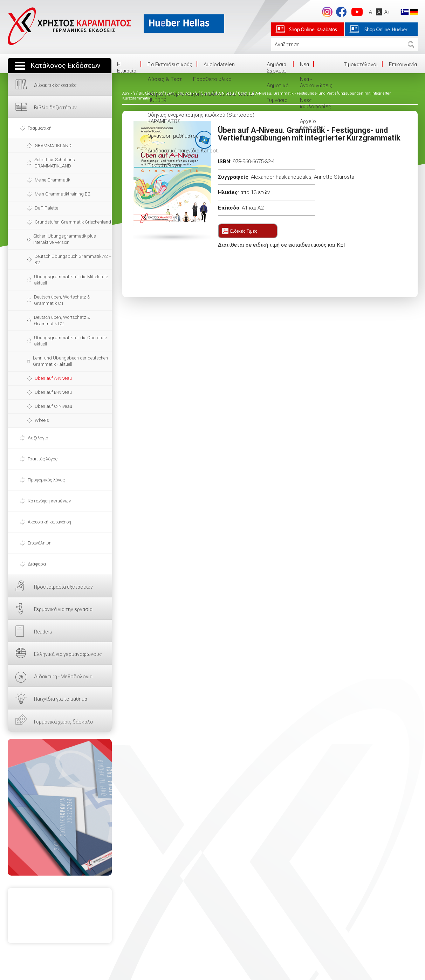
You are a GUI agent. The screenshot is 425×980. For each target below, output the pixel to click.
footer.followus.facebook (341, 12)
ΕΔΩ (60, 807)
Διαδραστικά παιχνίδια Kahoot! (183, 151)
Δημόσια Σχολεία (276, 68)
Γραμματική (40, 128)
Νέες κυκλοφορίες (316, 103)
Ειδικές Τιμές (244, 231)
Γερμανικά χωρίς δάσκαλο (64, 722)
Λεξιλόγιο (38, 438)
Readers (43, 632)
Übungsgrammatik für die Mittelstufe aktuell (71, 280)
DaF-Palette (46, 208)
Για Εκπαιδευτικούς (170, 64)
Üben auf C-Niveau (53, 406)
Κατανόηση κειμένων (49, 501)
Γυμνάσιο (277, 100)
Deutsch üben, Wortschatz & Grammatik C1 (62, 300)
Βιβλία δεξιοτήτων (55, 108)
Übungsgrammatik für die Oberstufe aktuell (70, 341)
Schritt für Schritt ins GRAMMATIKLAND (55, 163)
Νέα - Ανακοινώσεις (316, 82)
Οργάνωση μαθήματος (173, 136)
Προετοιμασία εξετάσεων (63, 587)
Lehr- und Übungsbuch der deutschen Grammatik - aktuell (70, 361)
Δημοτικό (278, 85)
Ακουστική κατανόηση (49, 522)
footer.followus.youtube (357, 12)
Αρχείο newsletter (313, 124)
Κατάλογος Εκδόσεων (66, 66)
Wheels (42, 420)
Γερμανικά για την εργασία (63, 609)
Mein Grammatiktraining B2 (62, 194)
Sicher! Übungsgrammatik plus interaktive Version (65, 239)
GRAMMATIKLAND (53, 146)
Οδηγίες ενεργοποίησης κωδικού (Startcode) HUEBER (201, 97)
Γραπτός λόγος (43, 459)
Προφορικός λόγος (46, 480)
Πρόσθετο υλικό (212, 79)
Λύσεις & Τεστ (165, 79)
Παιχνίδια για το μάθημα (61, 699)
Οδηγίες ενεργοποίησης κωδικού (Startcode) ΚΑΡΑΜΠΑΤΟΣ (201, 118)
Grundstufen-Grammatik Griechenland (73, 222)
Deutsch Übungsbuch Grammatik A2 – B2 (73, 259)
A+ (387, 12)
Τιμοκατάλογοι (164, 165)
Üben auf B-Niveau (53, 392)
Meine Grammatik (52, 180)
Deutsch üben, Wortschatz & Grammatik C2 (62, 320)
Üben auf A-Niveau (53, 378)
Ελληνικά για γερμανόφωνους (68, 654)
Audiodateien (219, 64)
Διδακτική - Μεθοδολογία (63, 677)
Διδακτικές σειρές (55, 85)
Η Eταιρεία (127, 68)
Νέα (304, 64)
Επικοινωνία (403, 64)
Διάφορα (37, 564)
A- (371, 12)
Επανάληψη (40, 543)
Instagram (327, 12)
